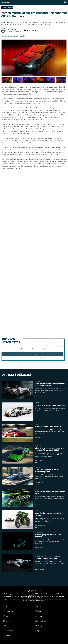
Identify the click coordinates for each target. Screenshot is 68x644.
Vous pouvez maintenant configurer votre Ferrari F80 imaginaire (48, 558)
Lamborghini (38, 446)
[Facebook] (25, 30)
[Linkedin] (30, 30)
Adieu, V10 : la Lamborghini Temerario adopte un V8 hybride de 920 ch (49, 449)
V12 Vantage (13, 115)
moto (36, 511)
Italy (6, 616)
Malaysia (8, 621)
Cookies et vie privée (41, 591)
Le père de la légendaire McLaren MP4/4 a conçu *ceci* (48, 471)
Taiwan (7, 636)
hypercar (37, 381)
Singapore (41, 626)
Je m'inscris (33, 354)
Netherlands (42, 621)
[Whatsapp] (33, 30)
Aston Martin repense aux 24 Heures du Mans (50, 493)
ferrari (37, 424)
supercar (37, 403)
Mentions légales (26, 591)
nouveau (29, 110)
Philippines (9, 626)
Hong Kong (9, 611)
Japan (40, 616)
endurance (38, 489)
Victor (4, 103)
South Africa (9, 631)
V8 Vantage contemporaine (33, 101)
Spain (39, 631)
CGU (33, 591)
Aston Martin (7, 8)
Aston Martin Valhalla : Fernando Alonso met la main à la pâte (50, 385)
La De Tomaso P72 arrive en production (50, 405)
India (39, 611)
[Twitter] (28, 30)
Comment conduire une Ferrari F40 (48, 427)
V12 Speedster (42, 124)
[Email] (36, 30)
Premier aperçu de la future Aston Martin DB (48, 536)
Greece (40, 606)
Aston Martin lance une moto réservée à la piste (49, 514)
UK (6, 606)
